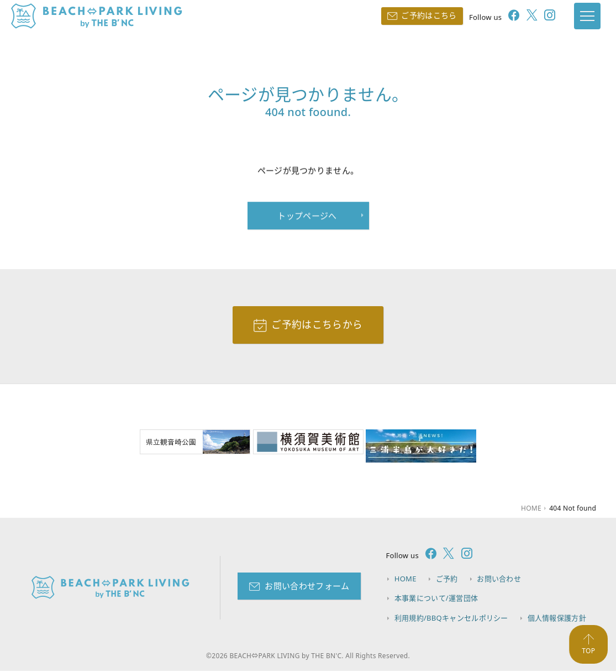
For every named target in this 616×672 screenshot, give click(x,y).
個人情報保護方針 (557, 618)
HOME (406, 580)
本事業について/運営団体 (436, 599)
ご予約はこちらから (317, 325)
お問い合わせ (500, 580)
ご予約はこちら (424, 15)
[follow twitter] (524, 17)
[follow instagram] (542, 17)
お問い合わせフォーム (307, 586)
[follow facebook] (506, 17)
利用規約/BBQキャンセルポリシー (451, 618)
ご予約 (447, 580)
